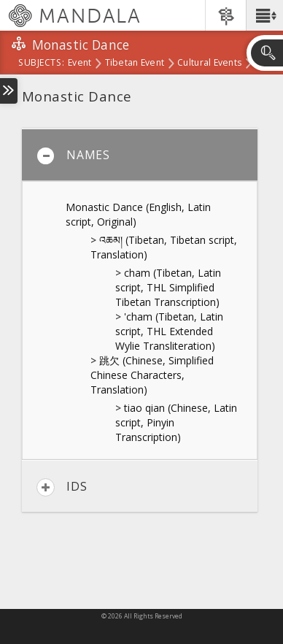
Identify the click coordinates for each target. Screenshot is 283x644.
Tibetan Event (135, 64)
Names (73, 156)
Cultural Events (209, 64)
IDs (62, 487)
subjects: (41, 64)
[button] (264, 15)
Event (80, 64)
